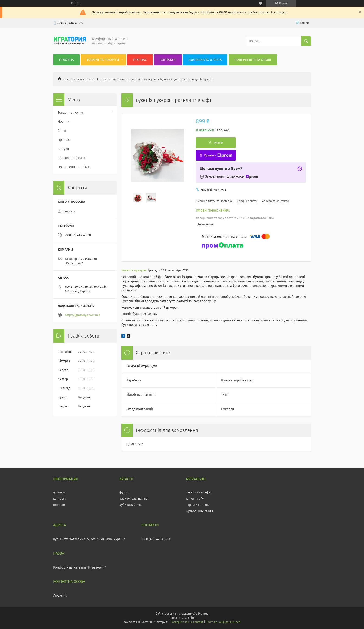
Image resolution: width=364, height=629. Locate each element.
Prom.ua (203, 614)
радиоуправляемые (133, 498)
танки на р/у (195, 498)
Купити (218, 143)
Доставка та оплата (205, 60)
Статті (62, 131)
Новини (63, 122)
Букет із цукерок (134, 270)
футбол (125, 492)
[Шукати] (306, 41)
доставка (59, 492)
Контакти (168, 60)
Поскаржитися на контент (187, 622)
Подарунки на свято (111, 79)
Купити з (218, 156)
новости (59, 505)
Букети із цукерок (143, 79)
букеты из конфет (199, 492)
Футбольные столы (199, 511)
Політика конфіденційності (223, 622)
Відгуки (63, 149)
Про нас (140, 60)
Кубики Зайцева (131, 505)
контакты (60, 498)
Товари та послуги (103, 60)
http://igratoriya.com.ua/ (83, 315)
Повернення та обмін (253, 60)
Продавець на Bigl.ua (182, 618)
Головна (66, 60)
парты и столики (198, 505)
